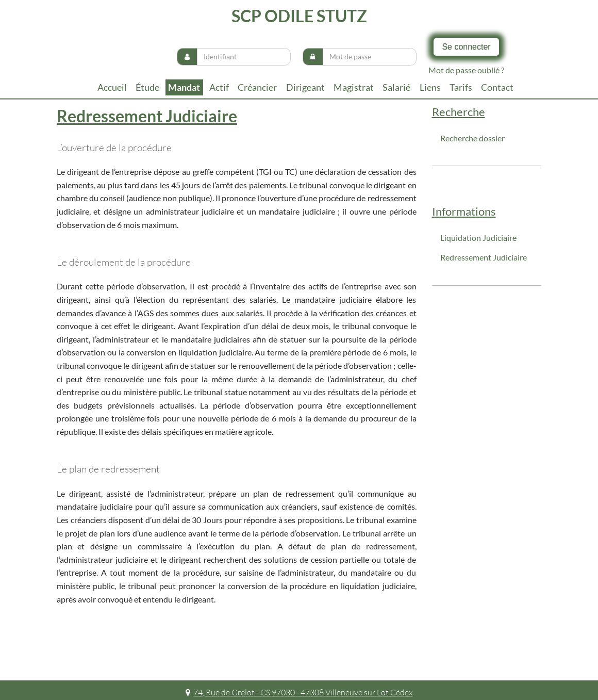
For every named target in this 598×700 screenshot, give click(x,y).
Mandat (184, 87)
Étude (147, 87)
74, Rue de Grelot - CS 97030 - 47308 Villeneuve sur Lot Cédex (299, 692)
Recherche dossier (472, 138)
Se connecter (466, 47)
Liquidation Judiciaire (478, 238)
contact (497, 87)
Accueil (112, 87)
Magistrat (354, 87)
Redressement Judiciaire (484, 257)
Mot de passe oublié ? (466, 70)
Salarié (396, 87)
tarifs (461, 87)
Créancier (257, 87)
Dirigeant (305, 87)
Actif (219, 87)
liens (430, 87)
